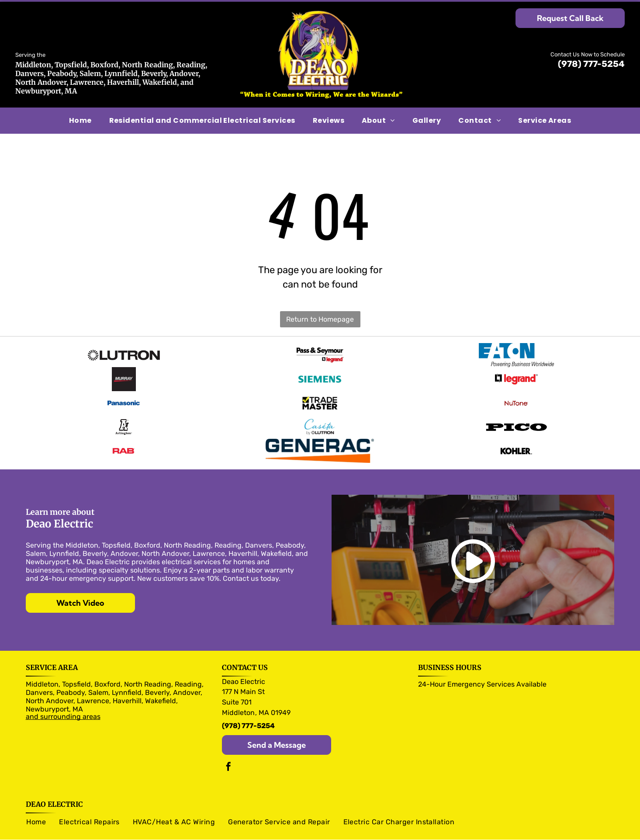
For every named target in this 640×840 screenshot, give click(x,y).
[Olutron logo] (124, 354)
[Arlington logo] (124, 420)
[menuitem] (80, 121)
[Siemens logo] (320, 376)
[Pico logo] (516, 420)
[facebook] (228, 757)
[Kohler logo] (516, 441)
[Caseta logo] (320, 420)
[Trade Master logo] (320, 398)
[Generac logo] (320, 441)
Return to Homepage (320, 319)
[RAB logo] (124, 441)
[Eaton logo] (516, 354)
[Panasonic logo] (124, 398)
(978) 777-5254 (591, 64)
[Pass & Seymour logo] (320, 354)
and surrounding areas (63, 706)
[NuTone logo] (516, 398)
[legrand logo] (516, 376)
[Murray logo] (124, 376)
